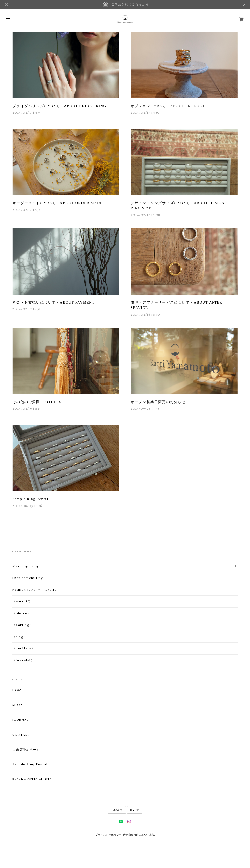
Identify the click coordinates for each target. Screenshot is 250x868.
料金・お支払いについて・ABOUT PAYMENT (54, 303)
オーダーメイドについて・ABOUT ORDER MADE (57, 203)
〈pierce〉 (22, 613)
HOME (18, 690)
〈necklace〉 (24, 648)
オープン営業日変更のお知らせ (158, 402)
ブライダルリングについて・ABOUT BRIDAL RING (59, 106)
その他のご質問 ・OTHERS (37, 402)
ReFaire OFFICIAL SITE (32, 779)
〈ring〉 (20, 637)
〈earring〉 (23, 625)
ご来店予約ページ (26, 750)
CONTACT (21, 735)
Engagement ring (28, 578)
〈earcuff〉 (22, 601)
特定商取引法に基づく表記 (139, 835)
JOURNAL (20, 720)
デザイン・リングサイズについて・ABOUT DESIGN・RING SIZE (180, 206)
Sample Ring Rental (30, 499)
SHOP (17, 705)
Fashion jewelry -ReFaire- (35, 589)
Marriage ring (25, 566)
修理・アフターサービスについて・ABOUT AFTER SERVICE (176, 305)
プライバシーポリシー (109, 835)
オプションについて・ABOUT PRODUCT (168, 106)
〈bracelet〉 (23, 660)
